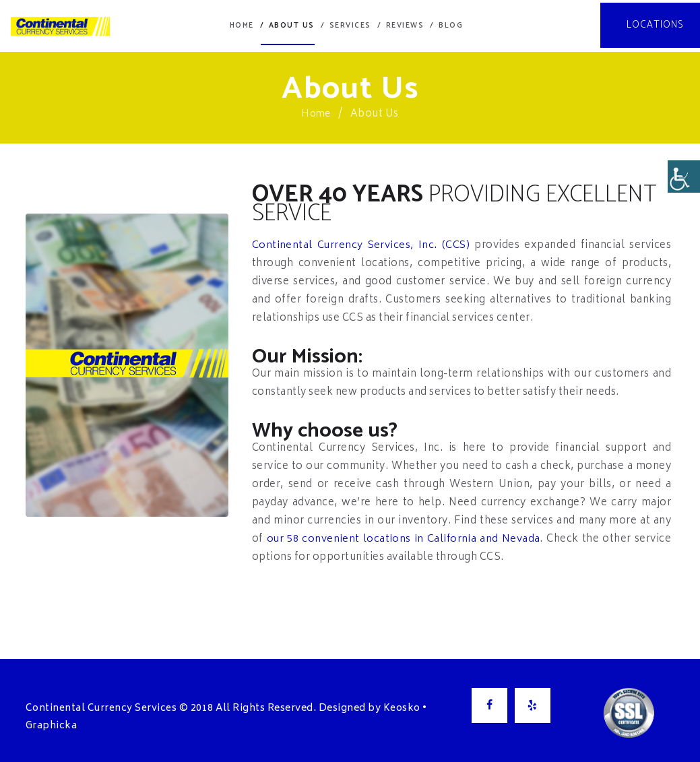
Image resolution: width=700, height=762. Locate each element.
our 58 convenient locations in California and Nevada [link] (404, 537)
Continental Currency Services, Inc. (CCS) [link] (362, 244)
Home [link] (316, 112)
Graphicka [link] (52, 724)
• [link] (425, 706)
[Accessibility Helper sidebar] (684, 177)
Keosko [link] (402, 706)
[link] (53, 25)
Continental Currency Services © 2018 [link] (120, 706)
